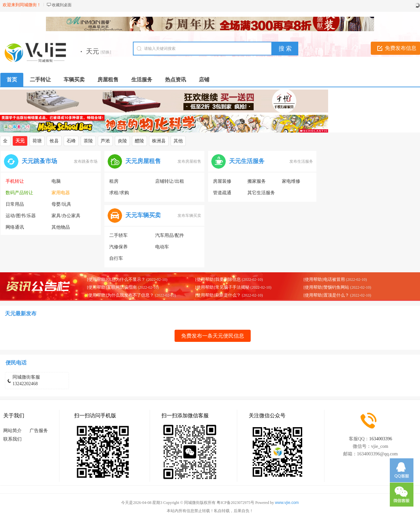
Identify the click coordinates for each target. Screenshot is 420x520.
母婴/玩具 (61, 204)
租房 (114, 181)
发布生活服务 (301, 161)
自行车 (116, 258)
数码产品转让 (19, 193)
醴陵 (139, 141)
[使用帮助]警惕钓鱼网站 (326, 287)
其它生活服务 (261, 193)
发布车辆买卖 (189, 216)
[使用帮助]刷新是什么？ (218, 295)
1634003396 (381, 439)
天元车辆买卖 (143, 215)
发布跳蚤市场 (86, 161)
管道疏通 (222, 193)
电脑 (56, 181)
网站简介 (12, 431)
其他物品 (61, 227)
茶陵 (88, 141)
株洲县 (159, 141)
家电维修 (291, 181)
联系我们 (12, 439)
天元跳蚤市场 (39, 161)
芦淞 (105, 141)
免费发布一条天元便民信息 (213, 336)
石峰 (71, 141)
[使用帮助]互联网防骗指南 (112, 287)
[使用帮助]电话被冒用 (324, 279)
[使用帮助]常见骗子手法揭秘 (222, 287)
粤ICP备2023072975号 (235, 503)
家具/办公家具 (66, 216)
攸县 (54, 141)
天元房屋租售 (143, 161)
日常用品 (15, 204)
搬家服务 (257, 181)
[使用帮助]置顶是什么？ (326, 295)
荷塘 (37, 141)
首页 (12, 80)
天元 (20, 141)
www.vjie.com (287, 503)
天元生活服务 (247, 161)
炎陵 (122, 141)
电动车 (162, 247)
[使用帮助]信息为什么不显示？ (116, 279)
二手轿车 (118, 235)
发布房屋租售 (189, 161)
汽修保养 (118, 247)
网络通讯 (15, 227)
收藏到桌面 (62, 5)
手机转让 (15, 181)
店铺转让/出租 (170, 181)
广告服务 (39, 431)
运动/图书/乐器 (21, 216)
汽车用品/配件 (170, 235)
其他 (178, 141)
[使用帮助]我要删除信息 (218, 279)
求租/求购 (119, 193)
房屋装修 (222, 181)
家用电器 (61, 193)
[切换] (106, 52)
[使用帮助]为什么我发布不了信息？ (120, 295)
